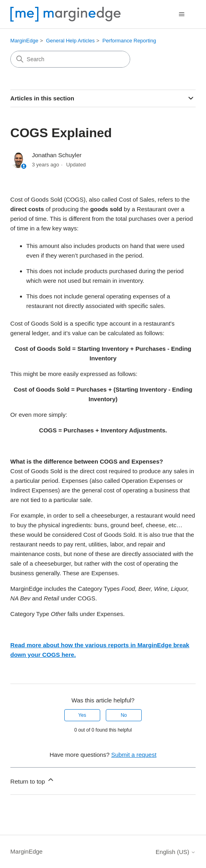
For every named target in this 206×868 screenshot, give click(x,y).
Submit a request (134, 755)
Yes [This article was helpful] (82, 715)
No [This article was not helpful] (124, 715)
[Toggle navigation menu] (181, 14)
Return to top (33, 780)
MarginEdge (24, 41)
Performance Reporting (129, 41)
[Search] (70, 59)
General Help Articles (70, 41)
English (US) (176, 852)
